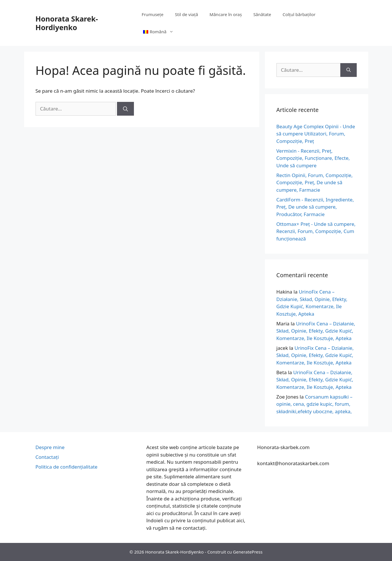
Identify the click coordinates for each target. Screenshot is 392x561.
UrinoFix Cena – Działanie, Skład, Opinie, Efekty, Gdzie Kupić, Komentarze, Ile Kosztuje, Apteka (316, 331)
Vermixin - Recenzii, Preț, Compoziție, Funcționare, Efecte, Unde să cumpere (313, 158)
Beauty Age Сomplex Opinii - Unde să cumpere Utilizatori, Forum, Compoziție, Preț (316, 134)
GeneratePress (248, 552)
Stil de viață (187, 14)
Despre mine (50, 447)
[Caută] (125, 109)
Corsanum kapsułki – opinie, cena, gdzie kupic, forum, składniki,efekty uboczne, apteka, (315, 404)
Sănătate (262, 14)
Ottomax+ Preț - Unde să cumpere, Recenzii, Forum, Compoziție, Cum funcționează (316, 231)
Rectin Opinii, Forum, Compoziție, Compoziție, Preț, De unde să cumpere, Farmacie (315, 183)
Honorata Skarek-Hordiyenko (67, 23)
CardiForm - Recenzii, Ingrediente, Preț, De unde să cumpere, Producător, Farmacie (315, 207)
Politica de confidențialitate (67, 467)
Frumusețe (153, 14)
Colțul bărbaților (299, 14)
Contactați (47, 457)
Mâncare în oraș (226, 14)
